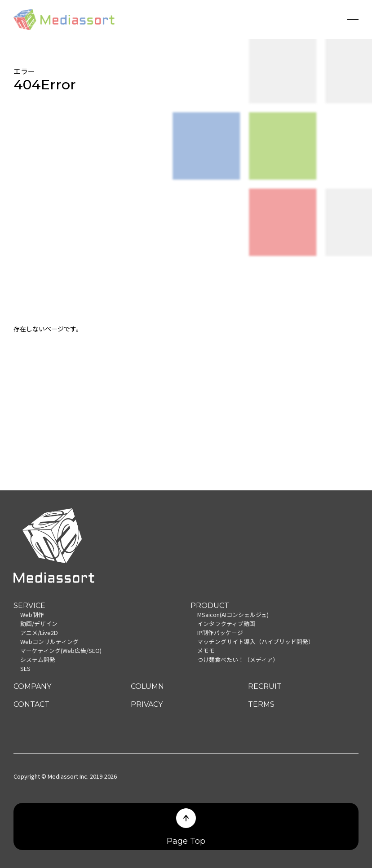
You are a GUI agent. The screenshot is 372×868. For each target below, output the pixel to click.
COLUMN (147, 686)
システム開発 (38, 659)
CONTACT (31, 704)
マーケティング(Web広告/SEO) (61, 650)
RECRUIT (265, 686)
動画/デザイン (39, 623)
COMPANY (32, 686)
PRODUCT (210, 606)
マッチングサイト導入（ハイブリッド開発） (256, 641)
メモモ (206, 650)
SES (25, 668)
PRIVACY (147, 704)
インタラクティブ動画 (226, 623)
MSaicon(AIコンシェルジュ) (233, 615)
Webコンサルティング (49, 641)
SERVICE (29, 606)
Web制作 (32, 615)
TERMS (261, 704)
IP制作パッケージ (220, 632)
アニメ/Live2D (39, 632)
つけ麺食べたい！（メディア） (238, 659)
